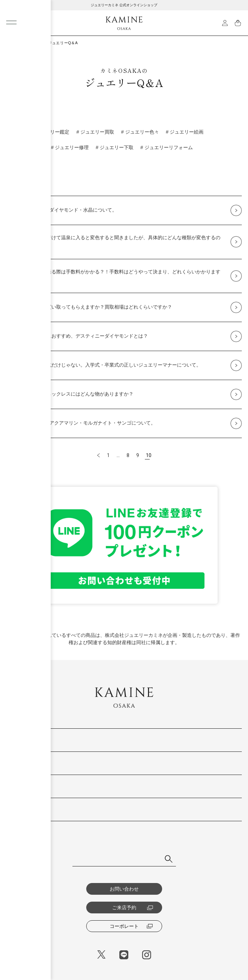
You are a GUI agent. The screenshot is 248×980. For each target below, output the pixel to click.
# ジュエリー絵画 (185, 132)
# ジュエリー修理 (70, 147)
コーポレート (131, 926)
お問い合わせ (124, 889)
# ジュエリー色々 (140, 132)
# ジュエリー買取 (95, 132)
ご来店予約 (133, 908)
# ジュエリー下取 (115, 147)
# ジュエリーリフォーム (167, 147)
